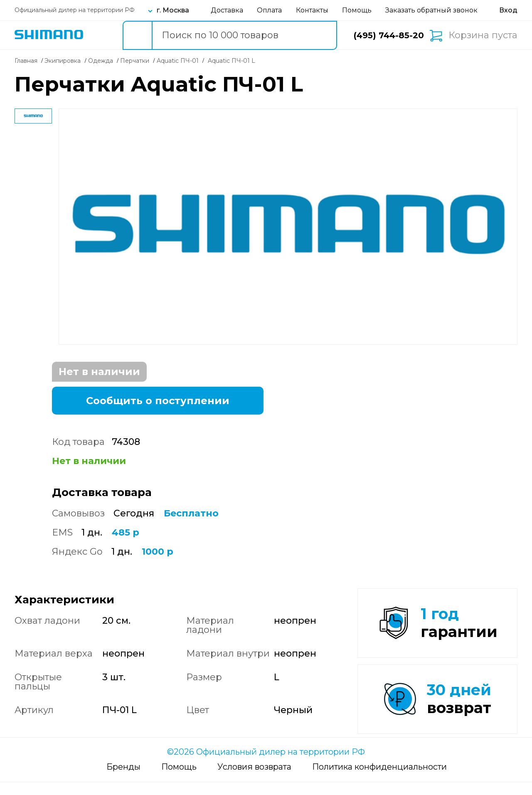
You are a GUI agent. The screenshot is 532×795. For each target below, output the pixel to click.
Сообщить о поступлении (158, 401)
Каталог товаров (101, 35)
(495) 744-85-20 (389, 35)
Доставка (227, 10)
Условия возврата (254, 780)
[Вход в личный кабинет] (508, 10)
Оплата (269, 10)
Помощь (357, 10)
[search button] (137, 35)
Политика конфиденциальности (379, 780)
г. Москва (173, 10)
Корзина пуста (483, 35)
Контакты (312, 10)
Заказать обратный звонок (431, 10)
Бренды (123, 780)
